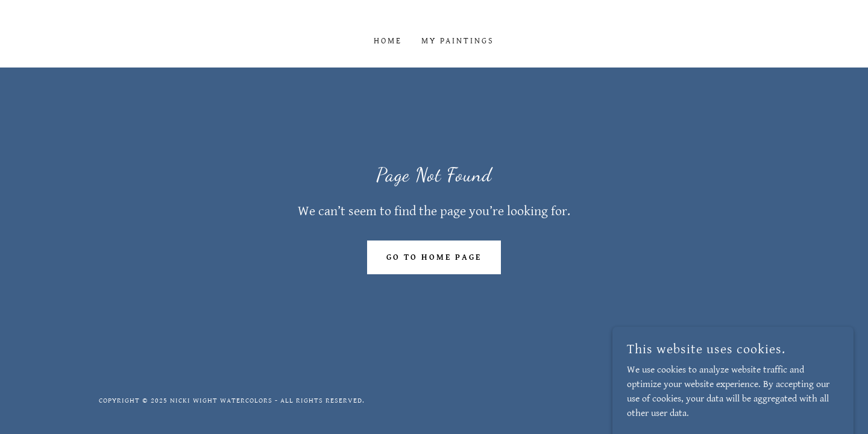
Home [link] (388, 41)
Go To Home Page (434, 257)
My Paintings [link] (458, 41)
